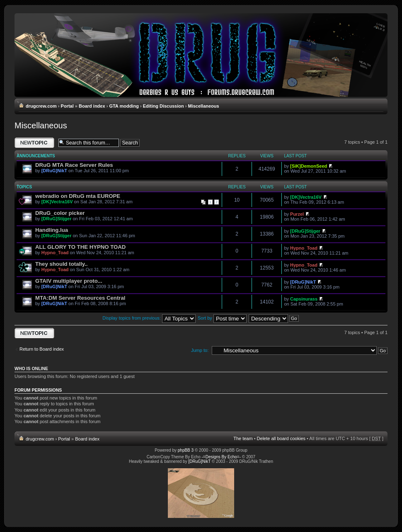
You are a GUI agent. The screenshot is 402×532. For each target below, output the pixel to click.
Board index (92, 106)
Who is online (31, 368)
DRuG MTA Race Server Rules (74, 165)
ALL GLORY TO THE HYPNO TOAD (80, 247)
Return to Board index (42, 349)
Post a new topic (34, 143)
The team (243, 438)
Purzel (297, 214)
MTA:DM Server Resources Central (80, 298)
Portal (67, 106)
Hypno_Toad (55, 253)
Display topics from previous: (149, 318)
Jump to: (200, 350)
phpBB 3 (186, 450)
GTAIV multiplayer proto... (69, 281)
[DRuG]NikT (54, 171)
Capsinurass (304, 299)
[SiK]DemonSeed (309, 166)
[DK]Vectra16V (57, 202)
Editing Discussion (163, 106)
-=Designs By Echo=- (222, 457)
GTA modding (124, 106)
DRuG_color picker (60, 213)
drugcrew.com (41, 106)
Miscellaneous (203, 106)
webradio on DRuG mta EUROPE (78, 196)
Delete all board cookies (281, 438)
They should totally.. (62, 264)
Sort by (222, 318)
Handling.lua (52, 230)
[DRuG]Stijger (57, 219)
